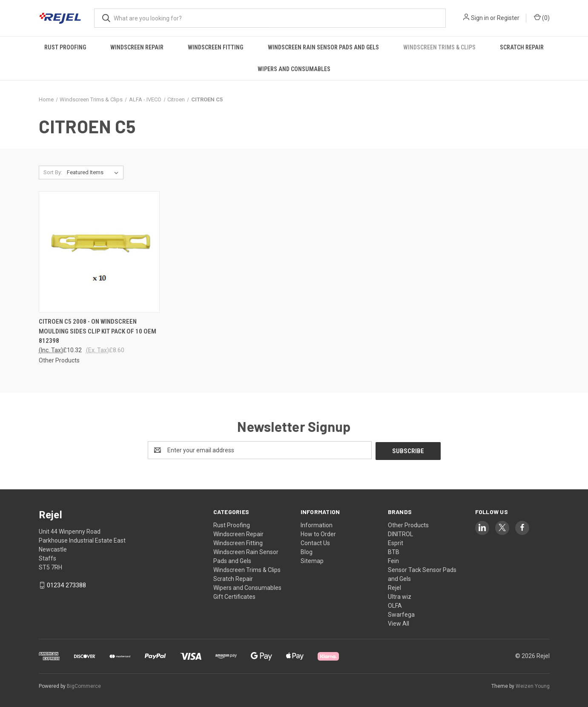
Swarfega (401, 614)
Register (508, 18)
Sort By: (53, 172)
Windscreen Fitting (215, 47)
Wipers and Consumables (294, 69)
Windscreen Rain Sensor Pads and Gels (323, 47)
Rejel (394, 587)
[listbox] (94, 172)
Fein (393, 560)
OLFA (395, 605)
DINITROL (400, 533)
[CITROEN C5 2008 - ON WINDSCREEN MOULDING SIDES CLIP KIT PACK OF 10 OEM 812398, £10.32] (99, 252)
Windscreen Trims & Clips (439, 47)
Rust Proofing (65, 47)
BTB (394, 551)
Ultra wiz (400, 596)
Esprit (396, 542)
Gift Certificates (234, 596)
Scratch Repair (522, 47)
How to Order (318, 533)
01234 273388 (66, 584)
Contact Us (315, 542)
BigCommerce (84, 685)
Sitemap (312, 560)
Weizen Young (533, 685)
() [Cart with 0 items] (542, 17)
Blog (307, 551)
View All (399, 623)
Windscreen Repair (137, 47)
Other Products (408, 524)
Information (317, 524)
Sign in (480, 18)
